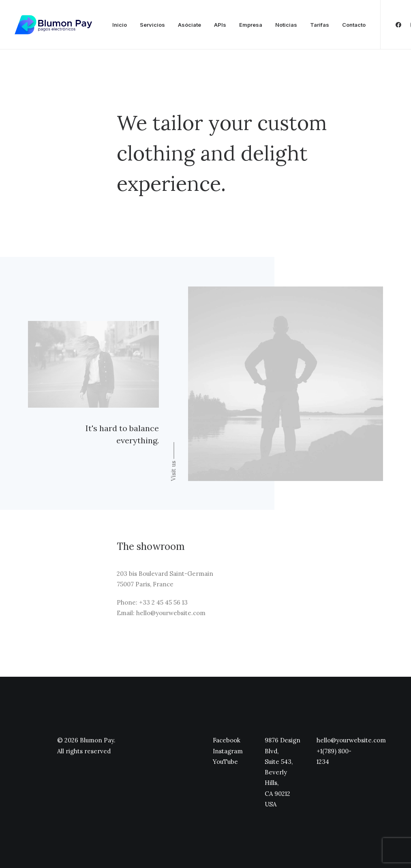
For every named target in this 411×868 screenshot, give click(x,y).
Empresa (251, 25)
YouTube (225, 762)
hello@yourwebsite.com (351, 740)
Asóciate (189, 25)
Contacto (354, 25)
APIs (220, 25)
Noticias (286, 25)
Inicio (120, 25)
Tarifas (320, 25)
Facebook (227, 740)
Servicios (152, 25)
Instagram (228, 751)
